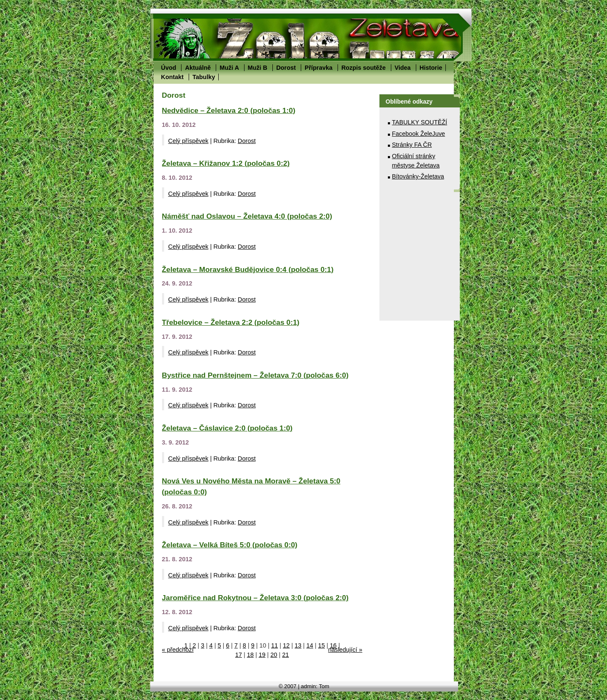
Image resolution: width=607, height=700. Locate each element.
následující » (345, 650)
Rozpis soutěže (364, 68)
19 (262, 655)
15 (321, 645)
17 (239, 655)
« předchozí (178, 650)
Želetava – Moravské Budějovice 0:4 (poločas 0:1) (248, 269)
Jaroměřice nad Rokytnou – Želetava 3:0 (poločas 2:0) (255, 598)
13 (298, 645)
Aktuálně (198, 68)
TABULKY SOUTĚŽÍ (420, 122)
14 (310, 645)
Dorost (286, 68)
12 (286, 645)
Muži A (229, 68)
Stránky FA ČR (412, 145)
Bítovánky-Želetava (418, 176)
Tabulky (204, 77)
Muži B (258, 68)
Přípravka (319, 68)
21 (286, 655)
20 (274, 655)
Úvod (169, 68)
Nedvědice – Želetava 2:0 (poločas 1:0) (229, 110)
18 (250, 655)
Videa (403, 68)
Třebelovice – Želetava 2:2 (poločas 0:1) (231, 322)
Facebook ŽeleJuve (419, 134)
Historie (431, 68)
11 (275, 645)
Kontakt (173, 77)
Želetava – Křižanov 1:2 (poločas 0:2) (226, 163)
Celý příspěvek (188, 141)
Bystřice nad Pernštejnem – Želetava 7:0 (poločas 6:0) (255, 375)
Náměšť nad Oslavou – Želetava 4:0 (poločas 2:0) (247, 216)
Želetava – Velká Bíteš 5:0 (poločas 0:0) (230, 545)
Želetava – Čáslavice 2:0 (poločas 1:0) (227, 428)
